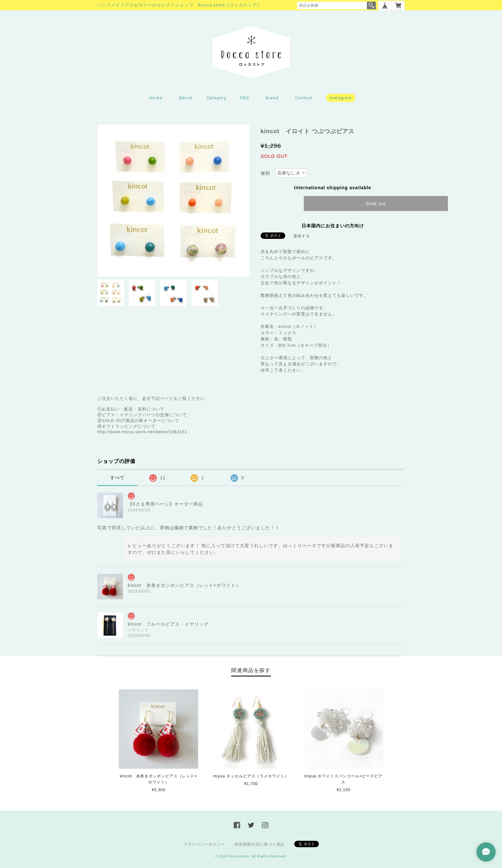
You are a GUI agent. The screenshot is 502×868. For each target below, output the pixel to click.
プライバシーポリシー (204, 844)
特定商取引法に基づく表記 (260, 844)
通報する (302, 236)
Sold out (376, 203)
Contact (304, 98)
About (186, 98)
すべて (117, 478)
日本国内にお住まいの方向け (333, 226)
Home (156, 98)
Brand (272, 98)
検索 (371, 5)
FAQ (245, 98)
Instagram (341, 98)
